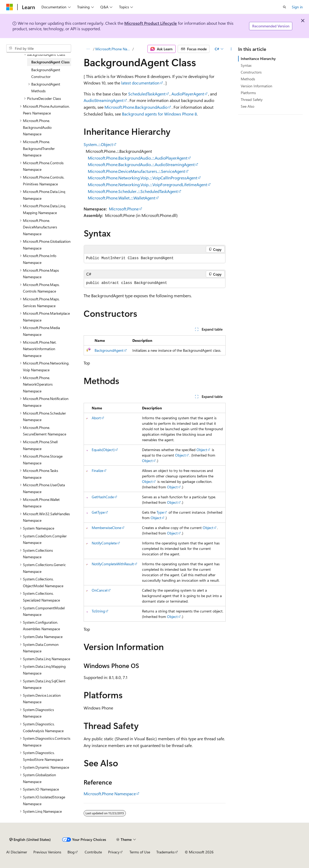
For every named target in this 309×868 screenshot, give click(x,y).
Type (160, 512)
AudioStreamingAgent (104, 100)
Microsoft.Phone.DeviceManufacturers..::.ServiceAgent (136, 171)
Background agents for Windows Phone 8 (159, 114)
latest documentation (140, 83)
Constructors (251, 72)
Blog (71, 852)
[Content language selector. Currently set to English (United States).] (30, 840)
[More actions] (231, 49)
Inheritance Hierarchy (258, 59)
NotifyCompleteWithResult (113, 564)
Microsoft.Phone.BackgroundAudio (136, 107)
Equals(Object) (103, 450)
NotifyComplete (104, 543)
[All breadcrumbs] (88, 49)
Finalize (97, 471)
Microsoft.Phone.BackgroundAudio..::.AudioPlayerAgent (138, 158)
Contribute (93, 852)
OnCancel (100, 590)
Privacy (114, 852)
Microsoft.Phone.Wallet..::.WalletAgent (122, 198)
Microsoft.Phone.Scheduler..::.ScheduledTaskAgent (133, 191)
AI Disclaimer (17, 852)
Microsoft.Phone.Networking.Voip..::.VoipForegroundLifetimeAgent (147, 184)
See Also (248, 106)
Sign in (297, 7)
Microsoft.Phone (124, 209)
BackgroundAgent (109, 350)
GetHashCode (103, 497)
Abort (96, 418)
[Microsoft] (10, 7)
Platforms (248, 93)
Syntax (246, 65)
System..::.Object (98, 144)
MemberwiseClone (106, 528)
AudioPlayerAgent (188, 94)
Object (202, 450)
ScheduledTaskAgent (147, 94)
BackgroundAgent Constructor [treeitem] (46, 73)
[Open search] (285, 7)
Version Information (257, 86)
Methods (248, 79)
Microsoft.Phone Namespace (113, 49)
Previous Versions (47, 852)
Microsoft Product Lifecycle (151, 23)
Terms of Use (140, 852)
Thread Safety (252, 99)
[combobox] (39, 48)
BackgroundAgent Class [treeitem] (50, 62)
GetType (98, 512)
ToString (98, 611)
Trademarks (165, 852)
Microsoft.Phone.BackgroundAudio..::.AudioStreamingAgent (141, 164)
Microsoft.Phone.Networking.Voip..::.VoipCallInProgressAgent (143, 178)
